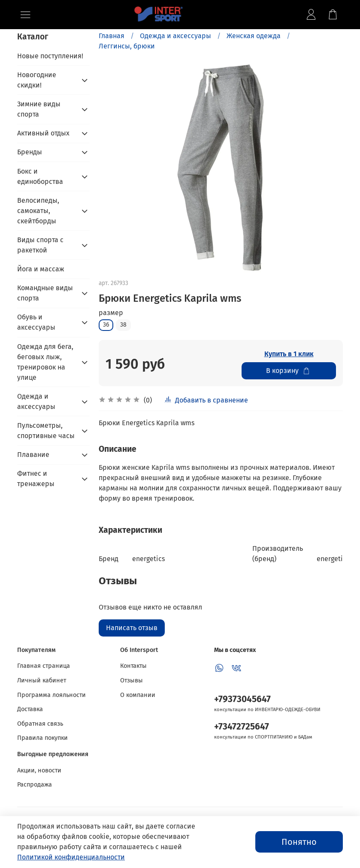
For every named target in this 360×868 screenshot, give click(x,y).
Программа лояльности (51, 695)
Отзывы (132, 680)
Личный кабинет (42, 680)
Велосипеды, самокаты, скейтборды (38, 211)
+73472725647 (242, 727)
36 (106, 325)
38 (123, 325)
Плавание (33, 455)
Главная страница (44, 666)
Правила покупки (42, 738)
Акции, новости (39, 770)
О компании (138, 695)
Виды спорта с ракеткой (40, 245)
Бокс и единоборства (40, 176)
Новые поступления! (50, 56)
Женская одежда (254, 36)
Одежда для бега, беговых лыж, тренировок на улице (45, 362)
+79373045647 (242, 699)
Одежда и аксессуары (175, 36)
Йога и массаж (41, 269)
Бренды (30, 152)
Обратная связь (40, 724)
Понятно (299, 842)
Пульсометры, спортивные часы (46, 431)
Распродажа (35, 785)
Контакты (133, 666)
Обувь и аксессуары (36, 322)
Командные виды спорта (45, 293)
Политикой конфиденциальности (71, 857)
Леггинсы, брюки (127, 46)
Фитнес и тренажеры (36, 479)
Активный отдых (43, 133)
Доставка (30, 709)
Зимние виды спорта (39, 109)
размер (111, 313)
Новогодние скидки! (37, 80)
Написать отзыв (132, 628)
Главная (112, 36)
